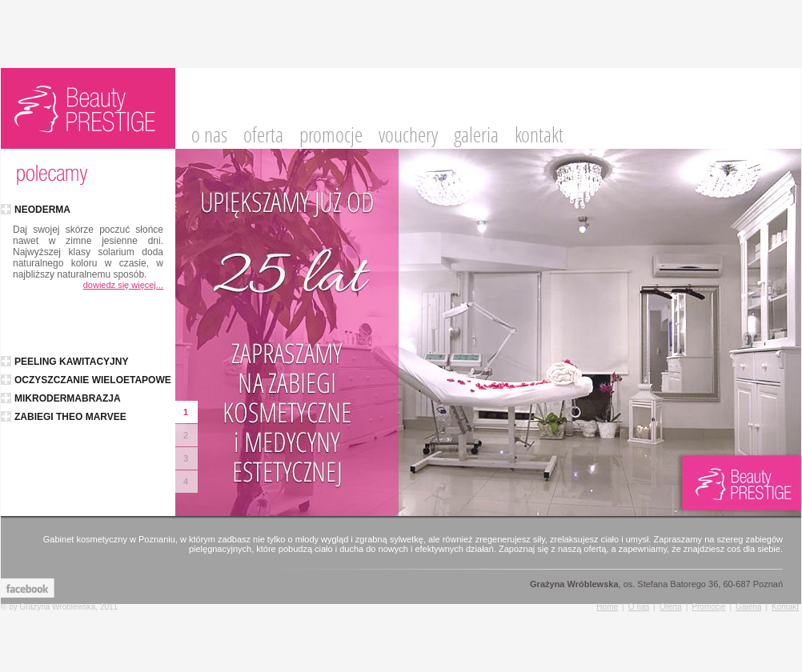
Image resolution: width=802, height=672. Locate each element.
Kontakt (785, 607)
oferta (263, 136)
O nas (639, 607)
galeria (476, 136)
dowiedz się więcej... (123, 285)
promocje (331, 136)
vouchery (408, 136)
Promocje (708, 607)
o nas (209, 136)
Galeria (748, 607)
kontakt (539, 136)
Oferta (671, 607)
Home (607, 607)
